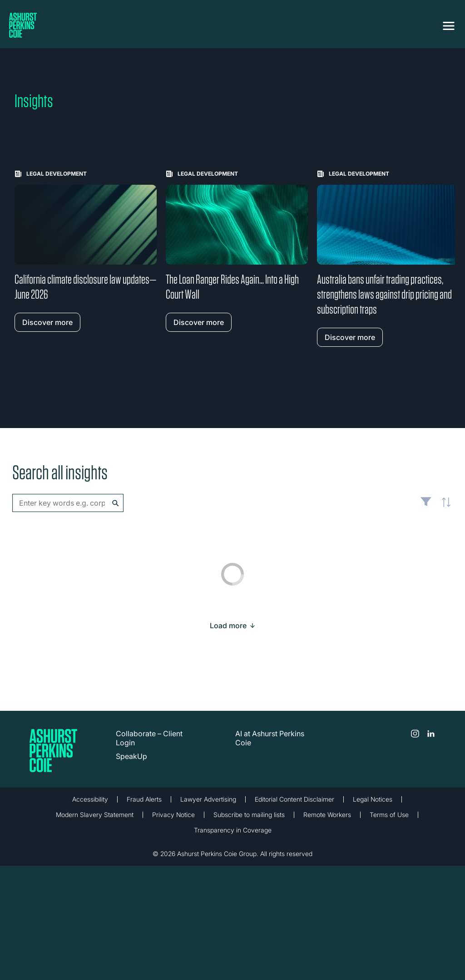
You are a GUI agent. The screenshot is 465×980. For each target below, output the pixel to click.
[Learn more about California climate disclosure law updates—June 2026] (86, 251)
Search (116, 503)
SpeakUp (131, 756)
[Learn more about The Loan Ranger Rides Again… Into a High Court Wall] (237, 251)
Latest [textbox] (444, 507)
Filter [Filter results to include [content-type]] (426, 505)
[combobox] (68, 503)
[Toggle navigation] (449, 26)
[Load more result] (228, 625)
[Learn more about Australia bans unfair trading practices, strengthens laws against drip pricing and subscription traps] (388, 259)
